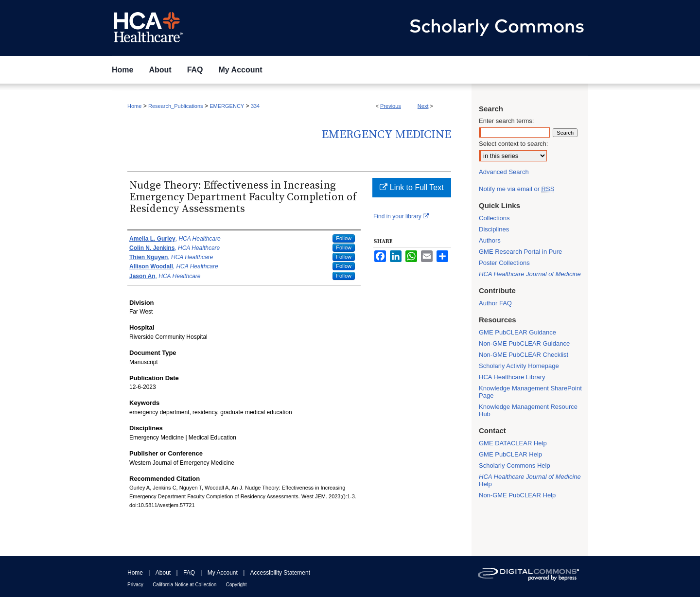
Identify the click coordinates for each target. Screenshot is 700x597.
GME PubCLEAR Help (510, 454)
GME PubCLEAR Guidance (517, 332)
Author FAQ (495, 303)
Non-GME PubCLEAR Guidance (524, 343)
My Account (223, 573)
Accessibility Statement (280, 573)
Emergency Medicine (386, 135)
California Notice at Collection (184, 585)
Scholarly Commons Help (515, 465)
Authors (490, 240)
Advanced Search (504, 172)
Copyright (236, 585)
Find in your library (401, 216)
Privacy (135, 585)
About (163, 573)
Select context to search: (513, 144)
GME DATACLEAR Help (513, 443)
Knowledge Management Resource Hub (528, 410)
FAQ (189, 573)
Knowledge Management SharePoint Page (530, 392)
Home (134, 106)
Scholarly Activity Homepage (519, 366)
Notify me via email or (516, 189)
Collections (494, 218)
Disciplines (494, 229)
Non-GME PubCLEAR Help (517, 495)
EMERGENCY (227, 106)
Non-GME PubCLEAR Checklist (524, 355)
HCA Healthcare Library (512, 377)
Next (423, 106)
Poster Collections (504, 263)
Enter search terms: (506, 121)
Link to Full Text (411, 187)
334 (255, 106)
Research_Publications (176, 106)
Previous (391, 106)
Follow (344, 238)
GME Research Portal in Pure (520, 252)
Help (530, 480)
